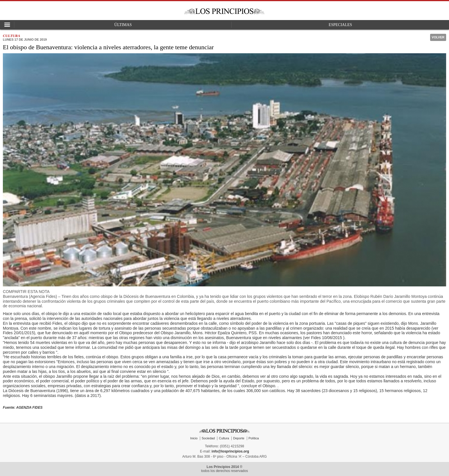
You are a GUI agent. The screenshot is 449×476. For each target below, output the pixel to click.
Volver (438, 37)
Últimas (123, 25)
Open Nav (7, 25)
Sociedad (208, 438)
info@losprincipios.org (230, 451)
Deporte (239, 438)
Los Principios (224, 11)
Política (254, 438)
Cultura (224, 438)
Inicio (194, 438)
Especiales (340, 25)
